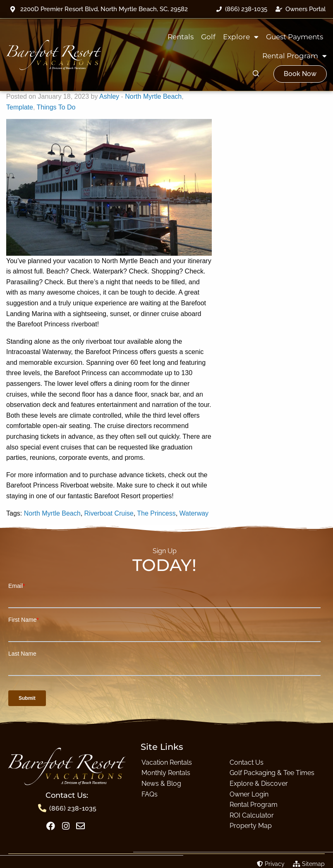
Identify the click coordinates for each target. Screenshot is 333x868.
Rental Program (295, 56)
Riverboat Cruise (109, 513)
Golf (208, 37)
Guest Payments (295, 37)
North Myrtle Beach (153, 96)
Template (20, 107)
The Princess (156, 513)
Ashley (109, 96)
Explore (241, 37)
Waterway (194, 513)
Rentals (181, 37)
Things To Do (56, 107)
